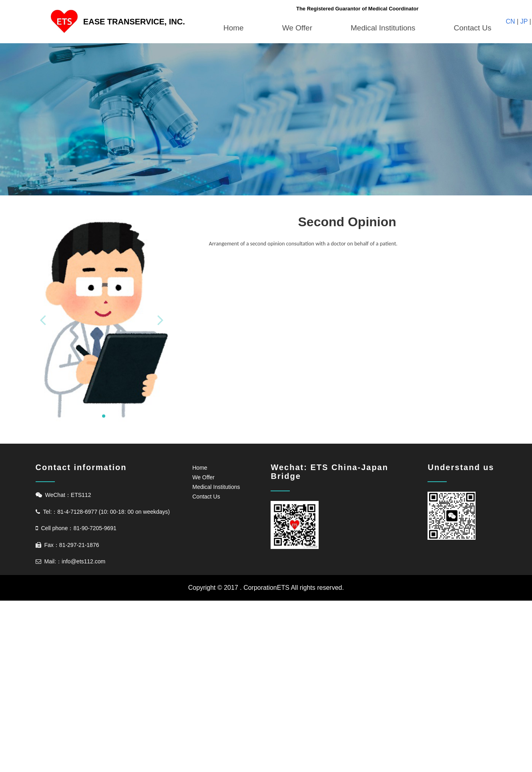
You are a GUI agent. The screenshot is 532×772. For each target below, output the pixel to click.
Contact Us (473, 28)
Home (234, 28)
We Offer (297, 28)
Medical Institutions (383, 28)
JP (524, 21)
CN (512, 21)
